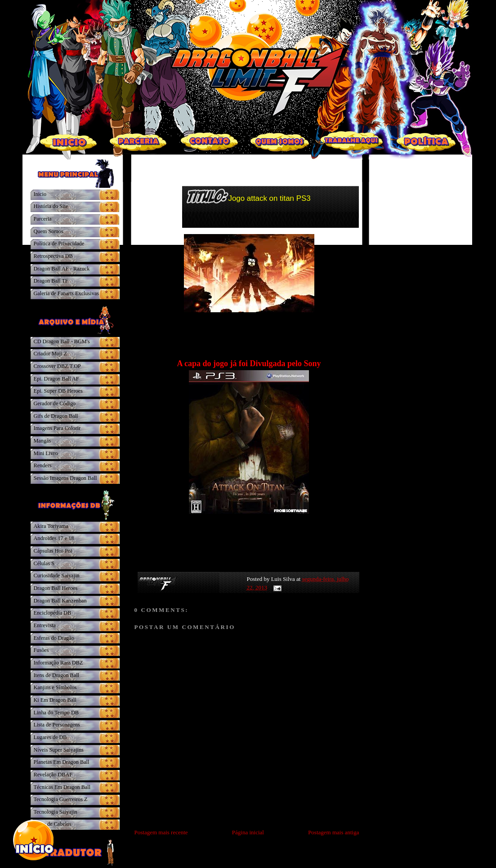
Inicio (40, 194)
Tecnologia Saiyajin (56, 812)
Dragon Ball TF (51, 281)
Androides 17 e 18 (54, 538)
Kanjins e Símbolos (55, 687)
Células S (44, 563)
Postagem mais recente (161, 832)
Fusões (41, 650)
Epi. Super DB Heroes (58, 391)
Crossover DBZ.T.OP (57, 366)
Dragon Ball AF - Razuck (62, 269)
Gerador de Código (55, 403)
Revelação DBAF (53, 775)
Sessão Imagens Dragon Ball (65, 478)
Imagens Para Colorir (57, 428)
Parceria (43, 219)
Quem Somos (49, 231)
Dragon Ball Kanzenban (60, 601)
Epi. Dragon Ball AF (56, 379)
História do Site (51, 206)
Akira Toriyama (51, 526)
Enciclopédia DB (53, 613)
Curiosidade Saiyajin (57, 576)
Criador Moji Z (51, 354)
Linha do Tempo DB (56, 713)
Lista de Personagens (57, 725)
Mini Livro (46, 453)
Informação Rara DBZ (58, 663)
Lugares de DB (50, 737)
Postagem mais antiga (333, 832)
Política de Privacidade (59, 244)
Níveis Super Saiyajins (59, 750)
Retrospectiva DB (53, 256)
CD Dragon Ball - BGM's (62, 341)
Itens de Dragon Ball (56, 675)
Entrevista (45, 625)
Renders (43, 465)
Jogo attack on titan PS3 (270, 198)
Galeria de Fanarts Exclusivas (67, 293)
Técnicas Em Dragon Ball (62, 787)
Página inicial (248, 832)
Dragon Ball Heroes (56, 588)
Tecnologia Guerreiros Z (61, 799)
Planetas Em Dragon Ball (62, 762)
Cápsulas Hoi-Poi (53, 551)
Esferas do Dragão (54, 638)
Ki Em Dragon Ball (55, 700)
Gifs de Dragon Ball (56, 416)
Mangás (42, 441)
